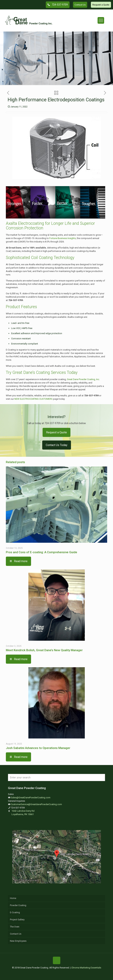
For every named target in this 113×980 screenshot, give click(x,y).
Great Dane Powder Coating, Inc (83, 379)
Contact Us (16, 934)
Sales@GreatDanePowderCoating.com (31, 798)
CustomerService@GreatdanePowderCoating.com (36, 804)
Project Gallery (17, 920)
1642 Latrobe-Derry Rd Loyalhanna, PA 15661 (23, 813)
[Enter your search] (56, 777)
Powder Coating (18, 905)
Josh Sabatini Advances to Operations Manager (38, 748)
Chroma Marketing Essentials (86, 968)
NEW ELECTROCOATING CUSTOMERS (33, 399)
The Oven (15, 927)
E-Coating (15, 912)
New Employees (18, 941)
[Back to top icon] (57, 960)
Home (13, 898)
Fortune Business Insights (63, 238)
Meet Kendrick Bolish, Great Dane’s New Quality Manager (44, 650)
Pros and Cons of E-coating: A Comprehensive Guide (42, 552)
